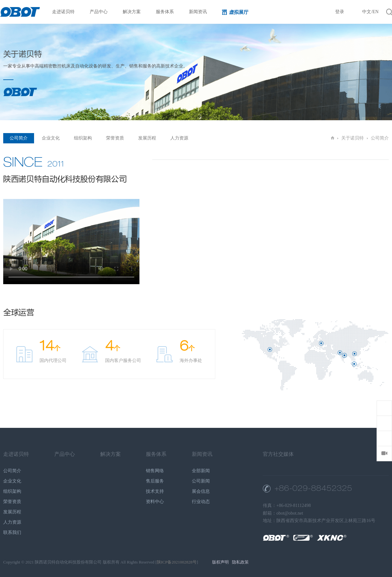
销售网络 (155, 471)
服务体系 (168, 12)
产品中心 (102, 12)
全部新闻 (201, 471)
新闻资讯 (201, 12)
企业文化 (51, 138)
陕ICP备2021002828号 (177, 562)
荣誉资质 (115, 138)
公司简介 (19, 138)
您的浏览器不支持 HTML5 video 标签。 (71, 242)
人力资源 (179, 138)
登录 (340, 12)
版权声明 (220, 562)
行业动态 (201, 502)
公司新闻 (201, 481)
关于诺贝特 (352, 138)
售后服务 (155, 481)
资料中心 (155, 502)
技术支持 (155, 491)
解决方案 (135, 12)
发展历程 (147, 138)
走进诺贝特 (66, 12)
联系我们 (12, 532)
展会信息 (201, 491)
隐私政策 (240, 562)
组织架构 (83, 138)
